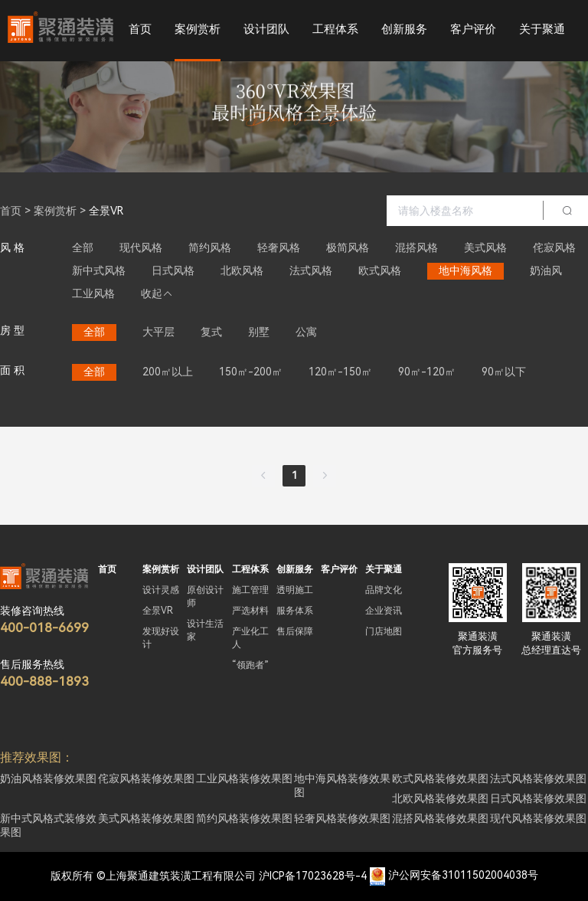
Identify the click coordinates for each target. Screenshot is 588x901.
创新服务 (404, 29)
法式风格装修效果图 (538, 778)
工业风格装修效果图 (244, 778)
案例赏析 (198, 29)
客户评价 (473, 29)
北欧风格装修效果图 (440, 798)
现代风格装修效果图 (538, 818)
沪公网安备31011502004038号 (463, 876)
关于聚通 (542, 29)
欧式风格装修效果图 (440, 778)
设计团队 (266, 29)
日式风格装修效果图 (538, 798)
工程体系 (335, 29)
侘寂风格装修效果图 (146, 778)
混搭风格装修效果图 (440, 818)
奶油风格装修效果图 (48, 778)
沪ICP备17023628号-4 (313, 876)
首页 (140, 29)
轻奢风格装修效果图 (342, 818)
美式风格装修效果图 (146, 818)
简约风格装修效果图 (244, 818)
